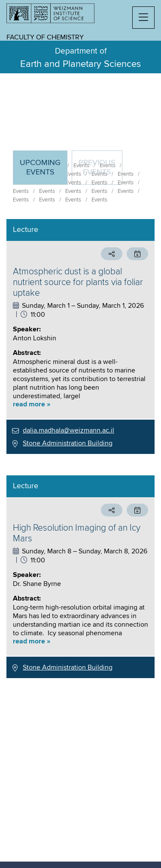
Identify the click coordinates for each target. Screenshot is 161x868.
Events (21, 191)
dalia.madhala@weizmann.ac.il (68, 430)
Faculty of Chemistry (45, 37)
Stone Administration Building (68, 443)
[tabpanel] (80, 449)
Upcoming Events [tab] (43, 171)
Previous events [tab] (97, 168)
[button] (143, 18)
